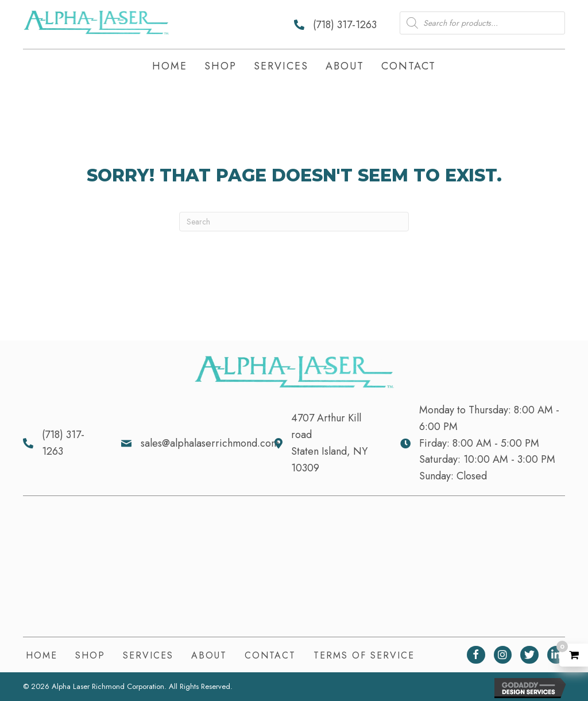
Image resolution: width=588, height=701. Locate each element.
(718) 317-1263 (345, 25)
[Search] (294, 222)
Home (42, 655)
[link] (170, 67)
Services (148, 655)
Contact (270, 655)
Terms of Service (364, 655)
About (209, 655)
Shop (90, 655)
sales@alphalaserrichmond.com (210, 443)
